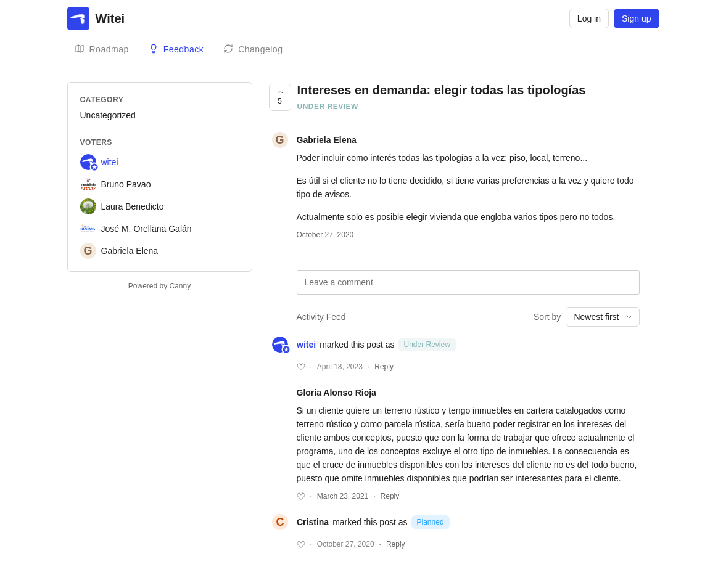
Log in (589, 18)
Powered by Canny (159, 286)
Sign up (636, 18)
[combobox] (602, 317)
